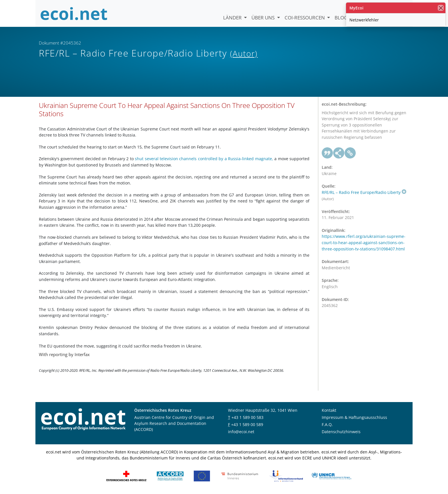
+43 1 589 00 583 (247, 417)
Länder (233, 18)
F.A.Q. (327, 424)
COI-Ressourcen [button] (305, 18)
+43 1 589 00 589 (247, 424)
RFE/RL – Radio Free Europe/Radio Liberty (364, 192)
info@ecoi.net (241, 432)
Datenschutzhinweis (341, 432)
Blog (341, 18)
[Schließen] (441, 8)
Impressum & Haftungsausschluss (354, 417)
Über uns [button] (264, 18)
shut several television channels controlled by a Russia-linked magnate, (204, 159)
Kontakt (329, 410)
